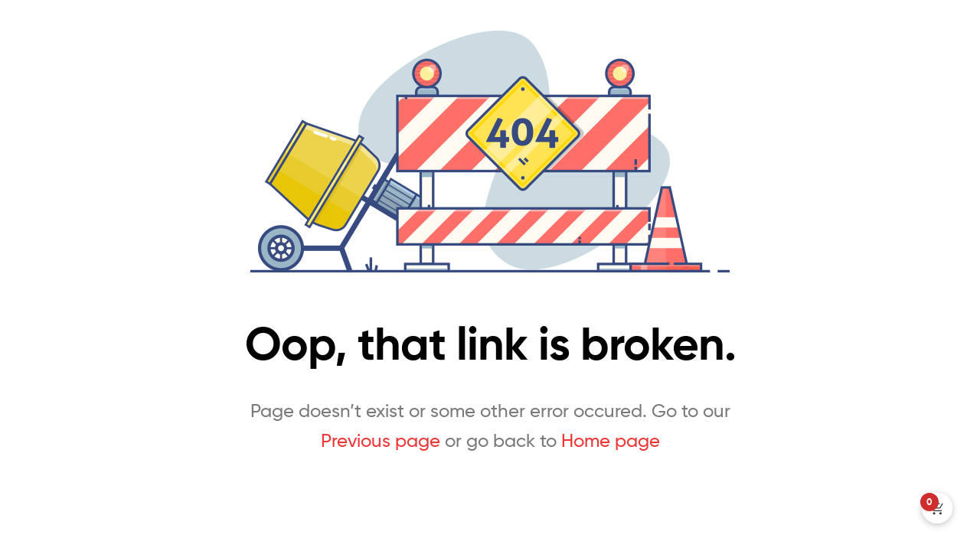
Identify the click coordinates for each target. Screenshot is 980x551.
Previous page (381, 440)
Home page (611, 440)
